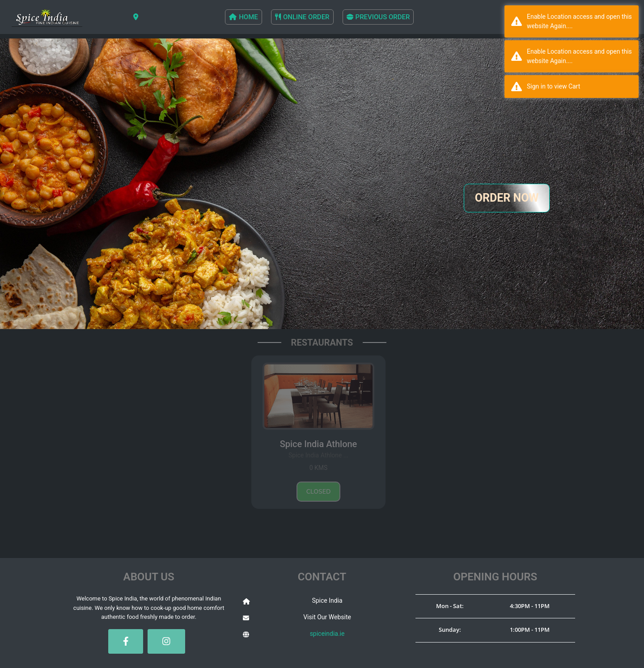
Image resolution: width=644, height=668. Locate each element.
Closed (319, 492)
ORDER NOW (507, 198)
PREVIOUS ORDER (378, 17)
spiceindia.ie (327, 634)
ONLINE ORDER (302, 17)
